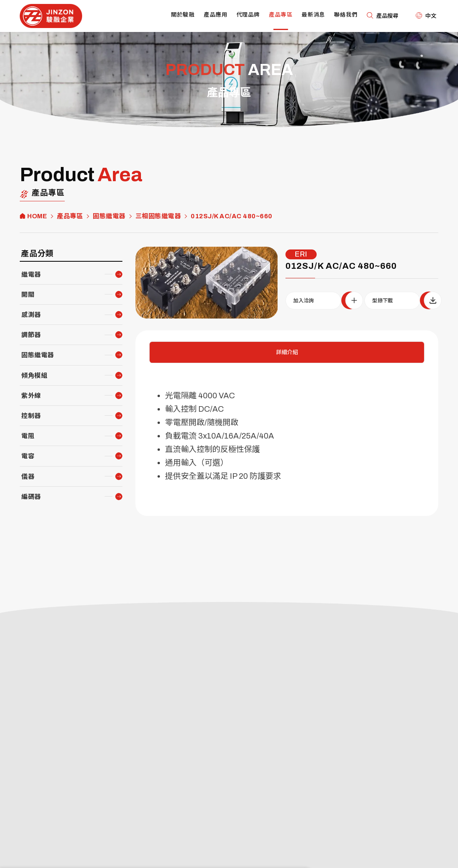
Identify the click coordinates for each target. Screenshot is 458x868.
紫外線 (31, 396)
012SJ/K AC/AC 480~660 (232, 216)
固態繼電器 (109, 216)
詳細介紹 (287, 352)
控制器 (31, 416)
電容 (28, 456)
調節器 (31, 335)
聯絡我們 (346, 15)
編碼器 (31, 497)
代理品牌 (248, 15)
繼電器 (31, 275)
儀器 (28, 477)
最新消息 (313, 15)
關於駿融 (183, 15)
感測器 (31, 315)
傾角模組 (34, 376)
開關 (28, 295)
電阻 (28, 436)
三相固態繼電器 (158, 216)
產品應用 (216, 15)
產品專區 (281, 15)
